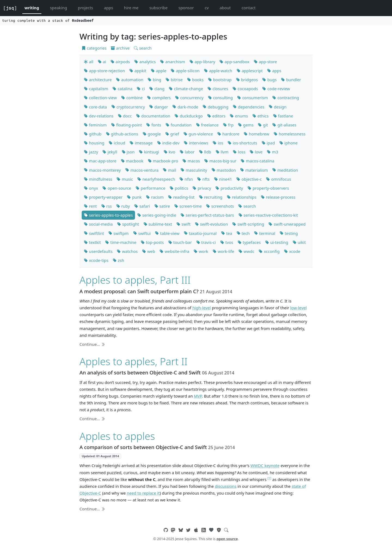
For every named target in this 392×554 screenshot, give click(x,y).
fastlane (283, 116)
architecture (98, 80)
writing (32, 8)
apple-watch (218, 71)
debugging (215, 107)
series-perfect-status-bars (207, 215)
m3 (272, 152)
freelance (207, 125)
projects (85, 8)
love (256, 152)
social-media (98, 224)
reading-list (181, 197)
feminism (95, 125)
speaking (59, 8)
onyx (91, 188)
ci (141, 89)
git (263, 125)
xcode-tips (96, 260)
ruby (123, 206)
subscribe (159, 8)
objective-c (249, 179)
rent (90, 206)
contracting (286, 98)
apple (159, 71)
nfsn (186, 179)
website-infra (174, 251)
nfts (203, 179)
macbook (132, 161)
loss (239, 152)
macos (191, 161)
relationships (242, 197)
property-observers (268, 188)
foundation (179, 125)
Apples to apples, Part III (135, 280)
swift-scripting (248, 224)
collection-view (100, 98)
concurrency (189, 98)
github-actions (122, 134)
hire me (131, 8)
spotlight (128, 224)
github (93, 134)
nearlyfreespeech (156, 179)
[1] (269, 478)
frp (228, 125)
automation (130, 80)
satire (162, 206)
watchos (127, 251)
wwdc (246, 251)
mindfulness (98, 179)
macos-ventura (142, 170)
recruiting (211, 197)
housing (94, 143)
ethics (261, 116)
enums (239, 116)
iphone (288, 143)
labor (187, 152)
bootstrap (220, 80)
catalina (122, 89)
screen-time (188, 206)
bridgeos (247, 80)
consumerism (252, 98)
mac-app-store (100, 161)
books (195, 80)
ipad (268, 143)
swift (183, 224)
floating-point (127, 125)
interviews (196, 143)
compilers (159, 98)
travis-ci (206, 242)
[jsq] (10, 8)
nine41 (223, 179)
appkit (138, 71)
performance (150, 188)
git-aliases (284, 125)
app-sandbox (234, 62)
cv (207, 8)
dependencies (249, 107)
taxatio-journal (200, 233)
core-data (95, 107)
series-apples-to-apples (108, 215)
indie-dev (168, 143)
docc (125, 116)
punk (134, 197)
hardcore (228, 134)
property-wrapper (103, 197)
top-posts (152, 242)
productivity (229, 188)
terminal (265, 233)
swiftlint (94, 233)
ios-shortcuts (242, 143)
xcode (292, 251)
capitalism (96, 89)
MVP (198, 396)
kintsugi (149, 152)
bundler (291, 80)
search (143, 48)
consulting (220, 98)
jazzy (91, 152)
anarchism (172, 62)
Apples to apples (117, 436)
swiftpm (119, 233)
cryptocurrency (128, 107)
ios (218, 143)
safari (142, 206)
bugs (269, 80)
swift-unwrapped (287, 224)
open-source (117, 188)
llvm (222, 152)
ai (102, 62)
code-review (276, 89)
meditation (285, 170)
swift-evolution (211, 224)
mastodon (224, 170)
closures (218, 89)
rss (107, 206)
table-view (167, 233)
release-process (278, 197)
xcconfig (269, 251)
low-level (298, 308)
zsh (118, 260)
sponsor (186, 8)
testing (289, 233)
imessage (141, 143)
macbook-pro (163, 161)
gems (246, 125)
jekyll (110, 152)
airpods (120, 62)
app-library (202, 62)
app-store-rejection (104, 71)
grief (172, 134)
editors (216, 116)
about (225, 8)
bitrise (174, 80)
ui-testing (277, 242)
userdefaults (98, 251)
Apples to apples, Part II (134, 361)
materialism (254, 170)
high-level (202, 308)
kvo (169, 152)
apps (109, 8)
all (89, 62)
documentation (153, 116)
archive (120, 48)
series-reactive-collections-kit (268, 215)
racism (155, 197)
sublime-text (158, 224)
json (128, 152)
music (125, 179)
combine (132, 98)
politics (179, 188)
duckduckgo (189, 116)
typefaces (249, 242)
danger (159, 107)
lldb (205, 152)
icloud (117, 143)
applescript (250, 71)
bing (154, 80)
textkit (92, 242)
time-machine (121, 242)
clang (157, 89)
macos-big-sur (220, 161)
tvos (227, 242)
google (152, 134)
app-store (265, 62)
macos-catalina (257, 161)
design (278, 107)
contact (248, 8)
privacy (202, 188)
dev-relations (99, 116)
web (149, 251)
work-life (223, 251)
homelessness (290, 134)
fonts (154, 125)
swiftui (142, 233)
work (201, 251)
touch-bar (180, 242)
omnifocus (278, 179)
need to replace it (143, 493)
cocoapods (245, 89)
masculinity (194, 170)
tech (243, 233)
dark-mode (185, 107)
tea (227, 233)
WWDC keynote (265, 465)
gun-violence (198, 134)
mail (169, 170)
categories (94, 48)
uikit (299, 242)
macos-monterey (102, 170)
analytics (145, 62)
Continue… (92, 344)
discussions (226, 486)
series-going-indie (157, 215)
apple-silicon (185, 71)
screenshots (220, 206)
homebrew (256, 134)
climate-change (186, 89)
